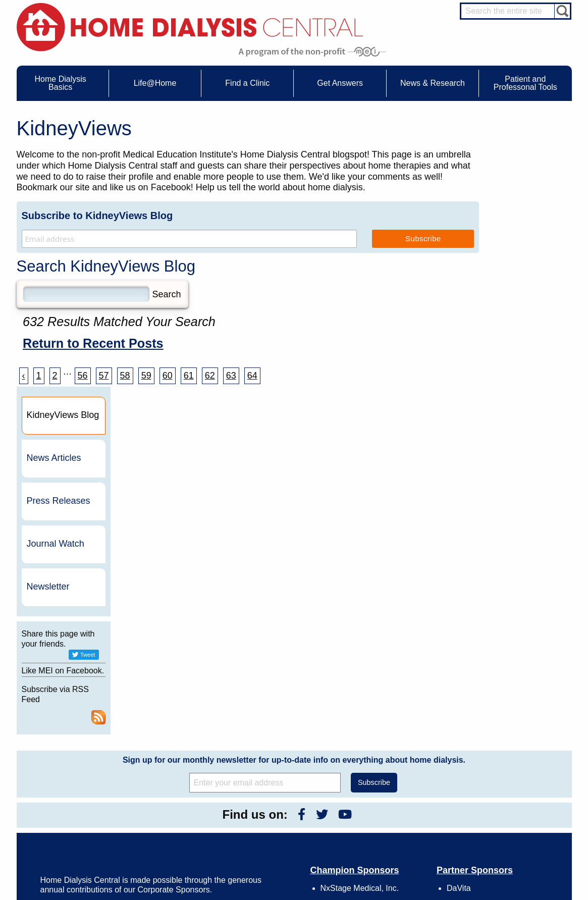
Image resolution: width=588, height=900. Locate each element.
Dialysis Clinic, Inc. (480, 647)
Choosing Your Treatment (186, 759)
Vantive (460, 665)
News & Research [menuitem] (433, 83)
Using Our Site (390, 796)
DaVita (459, 630)
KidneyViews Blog (285, 768)
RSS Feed (559, 459)
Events (270, 750)
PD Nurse (504, 775)
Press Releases (521, 232)
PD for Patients (512, 846)
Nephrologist (508, 766)
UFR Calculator (64, 750)
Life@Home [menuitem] (155, 83)
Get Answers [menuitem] (340, 83)
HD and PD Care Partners (514, 814)
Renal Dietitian (511, 785)
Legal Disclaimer (392, 777)
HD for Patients (512, 827)
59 (146, 376)
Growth (380, 768)
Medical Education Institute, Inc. (324, 895)
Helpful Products (174, 806)
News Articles (516, 189)
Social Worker (510, 794)
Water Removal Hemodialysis (83, 759)
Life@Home (158, 736)
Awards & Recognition (400, 759)
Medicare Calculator (70, 796)
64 (252, 376)
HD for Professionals (519, 836)
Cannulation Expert (517, 757)
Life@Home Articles (179, 777)
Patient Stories (172, 787)
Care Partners (171, 750)
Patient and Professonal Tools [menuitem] (525, 83)
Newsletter (511, 317)
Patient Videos (171, 796)
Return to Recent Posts (93, 343)
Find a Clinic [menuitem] (247, 83)
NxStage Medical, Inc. (360, 630)
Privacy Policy (389, 815)
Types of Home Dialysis (74, 777)
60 (168, 376)
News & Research (279, 736)
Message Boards (495, 736)
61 (189, 376)
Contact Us (385, 750)
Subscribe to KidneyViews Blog (97, 216)
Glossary (382, 824)
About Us (372, 736)
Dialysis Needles (174, 768)
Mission (380, 806)
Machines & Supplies (71, 787)
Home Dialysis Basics (68, 736)
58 (125, 376)
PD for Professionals (519, 855)
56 (83, 376)
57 (104, 376)
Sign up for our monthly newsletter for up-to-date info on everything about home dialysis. (294, 501)
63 (231, 376)
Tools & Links (61, 815)
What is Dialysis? (66, 768)
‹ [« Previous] (24, 376)
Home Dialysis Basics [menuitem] (61, 83)
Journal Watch (518, 275)
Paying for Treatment (71, 806)
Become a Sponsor (159, 652)
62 (210, 376)
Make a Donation (393, 787)
